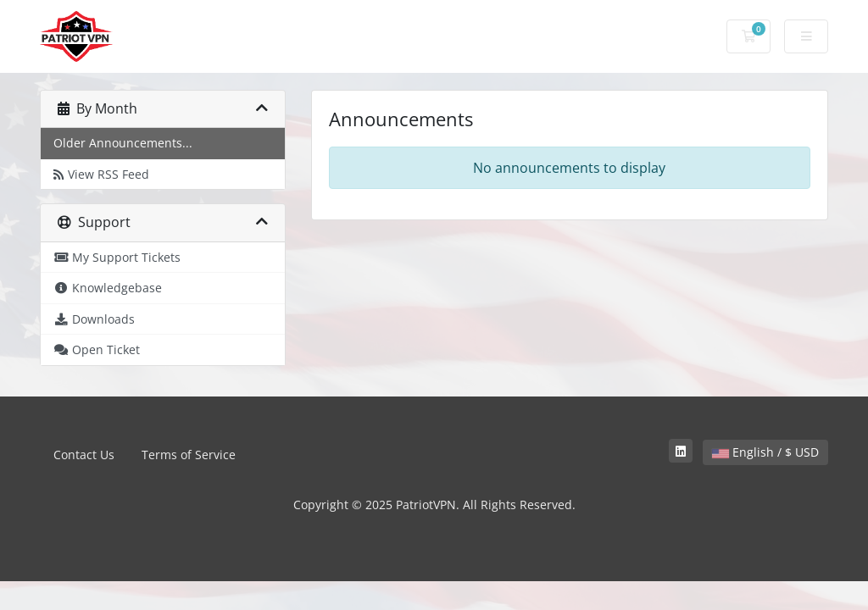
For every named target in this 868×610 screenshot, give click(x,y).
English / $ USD (765, 452)
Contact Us (84, 455)
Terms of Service (189, 455)
